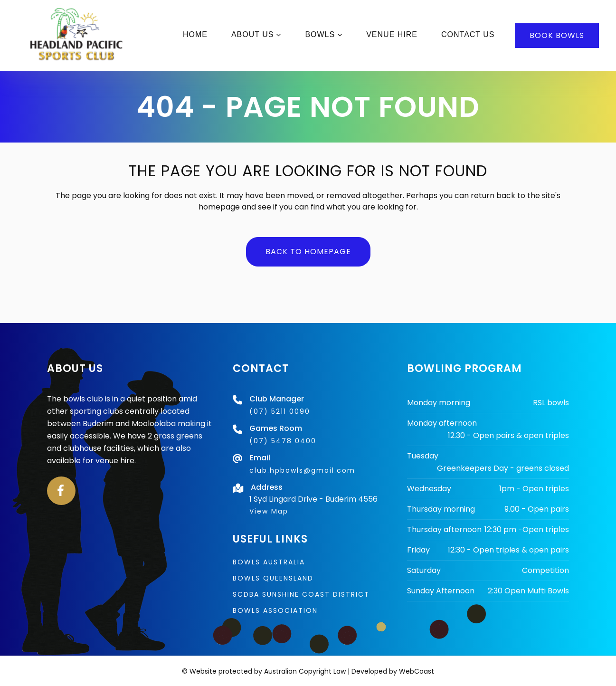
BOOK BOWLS (545, 35)
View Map (269, 511)
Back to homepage (308, 252)
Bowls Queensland (273, 578)
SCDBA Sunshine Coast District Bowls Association (301, 602)
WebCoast (417, 671)
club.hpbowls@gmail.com (302, 470)
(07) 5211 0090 (280, 411)
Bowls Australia (269, 562)
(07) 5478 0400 (283, 441)
